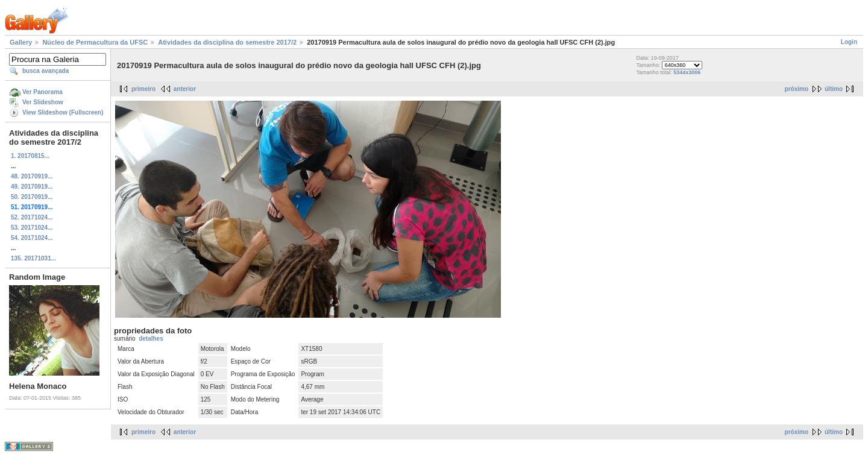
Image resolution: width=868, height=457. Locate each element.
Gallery (21, 42)
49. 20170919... (32, 187)
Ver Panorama (42, 92)
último (834, 89)
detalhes (151, 339)
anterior (185, 89)
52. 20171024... (32, 217)
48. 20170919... (32, 176)
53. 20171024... (32, 228)
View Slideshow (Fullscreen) (63, 112)
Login (849, 42)
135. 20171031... (33, 258)
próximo (797, 89)
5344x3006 (687, 72)
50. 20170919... (32, 197)
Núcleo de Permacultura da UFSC (95, 42)
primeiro (143, 89)
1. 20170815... (30, 156)
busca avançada (46, 71)
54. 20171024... (32, 238)
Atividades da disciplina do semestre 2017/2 (227, 42)
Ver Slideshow (43, 102)
